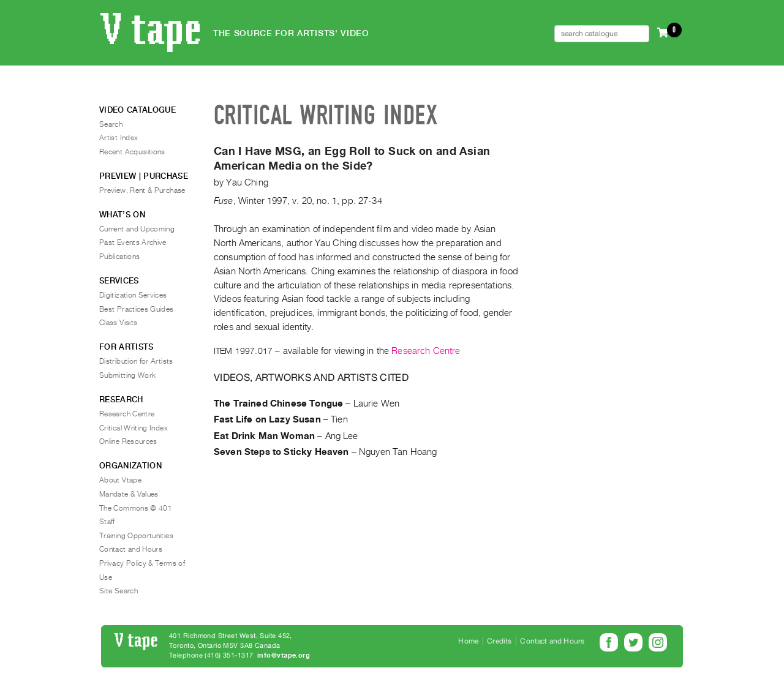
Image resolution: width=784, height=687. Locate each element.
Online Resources (128, 441)
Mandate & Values (129, 494)
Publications (119, 257)
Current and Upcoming (137, 229)
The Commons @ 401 (136, 508)
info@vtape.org (284, 655)
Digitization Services (133, 295)
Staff (107, 522)
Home (468, 641)
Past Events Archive (133, 242)
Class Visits (118, 323)
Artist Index (119, 138)
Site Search (119, 591)
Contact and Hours (131, 549)
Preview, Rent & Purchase (142, 190)
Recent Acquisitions (132, 152)
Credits (499, 641)
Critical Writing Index (134, 428)
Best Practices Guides (137, 309)
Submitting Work (127, 375)
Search (111, 124)
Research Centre (426, 351)
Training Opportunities (136, 536)
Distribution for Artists (136, 361)
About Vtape (120, 480)
